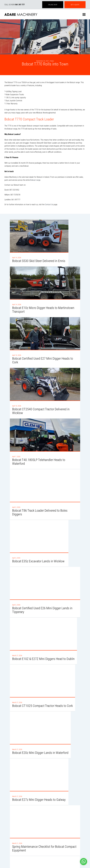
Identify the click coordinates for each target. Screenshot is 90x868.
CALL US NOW (15, 5)
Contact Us (49, 205)
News (52, 61)
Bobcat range (35, 180)
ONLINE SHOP (53, 5)
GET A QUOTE (75, 5)
